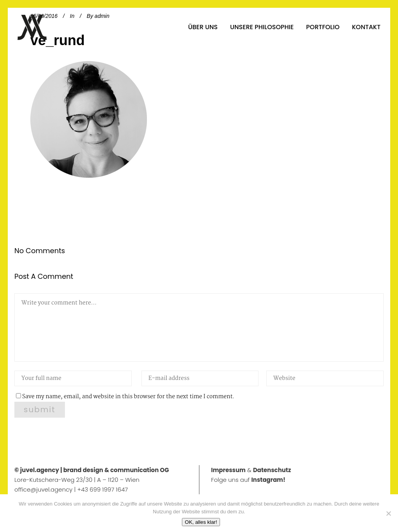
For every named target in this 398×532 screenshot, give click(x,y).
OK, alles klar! (201, 522)
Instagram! (268, 480)
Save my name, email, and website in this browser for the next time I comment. (128, 397)
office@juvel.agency (44, 489)
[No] (388, 513)
